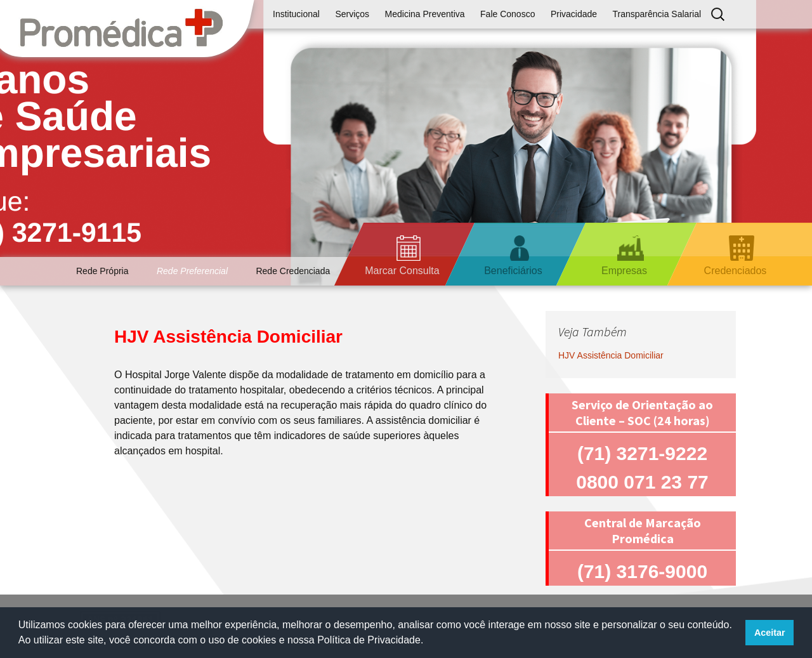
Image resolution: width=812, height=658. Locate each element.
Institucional (296, 14)
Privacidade (574, 14)
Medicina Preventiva (425, 14)
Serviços (352, 14)
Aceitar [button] (770, 633)
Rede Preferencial (192, 271)
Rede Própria (102, 271)
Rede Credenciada (293, 271)
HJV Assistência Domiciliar (611, 355)
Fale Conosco (507, 14)
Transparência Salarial (657, 14)
